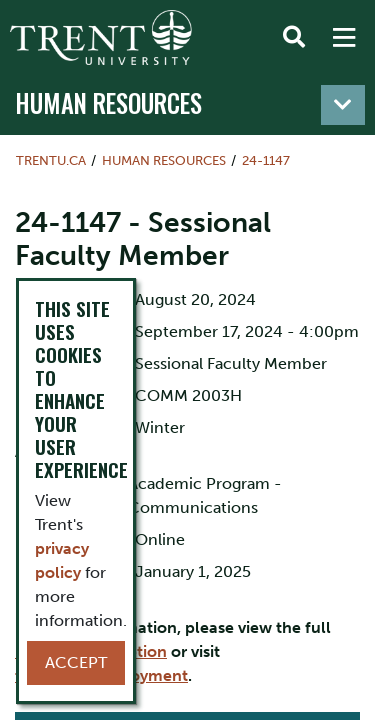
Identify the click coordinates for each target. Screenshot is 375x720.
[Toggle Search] (294, 38)
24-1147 (266, 160)
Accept (76, 662)
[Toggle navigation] (343, 105)
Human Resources (108, 103)
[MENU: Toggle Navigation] (344, 38)
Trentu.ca (51, 160)
